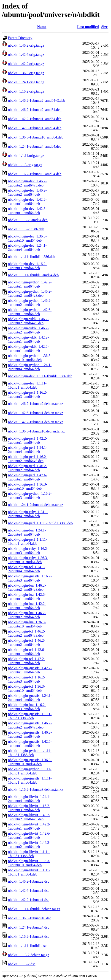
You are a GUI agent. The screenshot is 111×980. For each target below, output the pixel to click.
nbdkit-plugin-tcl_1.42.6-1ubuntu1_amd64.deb (27, 652)
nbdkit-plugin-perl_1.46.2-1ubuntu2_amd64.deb (28, 468)
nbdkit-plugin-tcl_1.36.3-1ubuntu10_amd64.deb (27, 688)
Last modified (88, 27)
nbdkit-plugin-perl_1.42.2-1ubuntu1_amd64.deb (28, 440)
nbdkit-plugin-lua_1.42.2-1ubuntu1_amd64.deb (27, 606)
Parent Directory (20, 38)
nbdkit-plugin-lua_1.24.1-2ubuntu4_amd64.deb (27, 532)
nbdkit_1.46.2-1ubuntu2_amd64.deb (35, 110)
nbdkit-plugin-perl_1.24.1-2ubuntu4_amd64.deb (28, 450)
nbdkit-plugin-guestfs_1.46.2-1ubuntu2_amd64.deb (30, 734)
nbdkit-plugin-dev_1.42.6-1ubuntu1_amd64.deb (27, 211)
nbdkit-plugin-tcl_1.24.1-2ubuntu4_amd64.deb (27, 569)
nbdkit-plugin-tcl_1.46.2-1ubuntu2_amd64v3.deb (27, 633)
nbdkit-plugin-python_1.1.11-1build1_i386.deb (30, 753)
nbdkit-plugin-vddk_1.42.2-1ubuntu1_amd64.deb (28, 339)
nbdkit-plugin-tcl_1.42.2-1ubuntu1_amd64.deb (27, 661)
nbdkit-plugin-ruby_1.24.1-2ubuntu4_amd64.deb (28, 514)
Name (42, 27)
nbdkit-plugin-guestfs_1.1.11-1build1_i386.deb (30, 716)
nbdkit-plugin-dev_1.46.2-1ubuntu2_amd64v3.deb (27, 183)
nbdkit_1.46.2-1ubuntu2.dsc (29, 881)
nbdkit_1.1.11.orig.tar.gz (26, 156)
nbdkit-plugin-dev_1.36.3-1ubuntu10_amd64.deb (27, 238)
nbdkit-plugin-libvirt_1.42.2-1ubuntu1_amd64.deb (29, 826)
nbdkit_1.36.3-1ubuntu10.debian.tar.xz (36, 431)
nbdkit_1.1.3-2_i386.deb (26, 229)
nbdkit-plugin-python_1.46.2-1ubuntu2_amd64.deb (30, 303)
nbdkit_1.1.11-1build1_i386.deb (32, 257)
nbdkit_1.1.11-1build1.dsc (27, 946)
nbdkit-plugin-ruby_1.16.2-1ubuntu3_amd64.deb (28, 551)
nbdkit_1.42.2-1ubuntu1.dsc (29, 900)
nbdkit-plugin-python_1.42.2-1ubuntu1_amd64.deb (30, 284)
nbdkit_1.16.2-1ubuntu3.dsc (29, 936)
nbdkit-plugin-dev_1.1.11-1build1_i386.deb (40, 376)
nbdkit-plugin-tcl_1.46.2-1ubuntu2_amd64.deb (27, 643)
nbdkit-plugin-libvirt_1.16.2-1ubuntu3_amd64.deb (29, 808)
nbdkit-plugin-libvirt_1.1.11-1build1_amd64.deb (29, 872)
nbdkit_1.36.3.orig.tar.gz (26, 73)
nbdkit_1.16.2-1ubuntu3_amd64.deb (35, 174)
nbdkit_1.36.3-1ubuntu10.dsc (30, 918)
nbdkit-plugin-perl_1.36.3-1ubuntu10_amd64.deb (28, 486)
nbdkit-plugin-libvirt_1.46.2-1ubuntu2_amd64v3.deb (29, 817)
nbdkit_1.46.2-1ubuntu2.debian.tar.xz (35, 404)
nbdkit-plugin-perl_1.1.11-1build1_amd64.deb (27, 541)
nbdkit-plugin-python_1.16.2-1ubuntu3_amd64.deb (30, 496)
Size (104, 27)
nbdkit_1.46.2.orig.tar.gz (26, 45)
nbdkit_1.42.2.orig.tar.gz (26, 64)
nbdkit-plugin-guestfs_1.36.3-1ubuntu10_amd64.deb (30, 762)
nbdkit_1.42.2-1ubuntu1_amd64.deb (35, 119)
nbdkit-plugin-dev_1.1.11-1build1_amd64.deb (27, 385)
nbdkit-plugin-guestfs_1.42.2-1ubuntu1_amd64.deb (30, 670)
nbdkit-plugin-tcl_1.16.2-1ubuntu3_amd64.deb (27, 679)
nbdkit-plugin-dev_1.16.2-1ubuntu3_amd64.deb (27, 266)
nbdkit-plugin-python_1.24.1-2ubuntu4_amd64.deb (30, 367)
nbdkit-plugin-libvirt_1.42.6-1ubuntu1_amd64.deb (29, 835)
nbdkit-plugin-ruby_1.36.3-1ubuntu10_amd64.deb (28, 560)
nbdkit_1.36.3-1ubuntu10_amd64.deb (36, 137)
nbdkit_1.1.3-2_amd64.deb (28, 220)
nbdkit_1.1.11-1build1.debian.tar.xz (34, 909)
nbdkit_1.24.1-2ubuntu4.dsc (29, 927)
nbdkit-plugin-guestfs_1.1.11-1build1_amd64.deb (30, 780)
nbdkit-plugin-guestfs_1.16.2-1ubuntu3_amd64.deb (30, 578)
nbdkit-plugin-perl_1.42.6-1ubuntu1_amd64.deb (28, 477)
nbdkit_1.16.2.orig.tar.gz (26, 91)
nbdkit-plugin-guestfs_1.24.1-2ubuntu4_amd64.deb (30, 698)
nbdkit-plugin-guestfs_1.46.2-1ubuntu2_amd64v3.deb (30, 725)
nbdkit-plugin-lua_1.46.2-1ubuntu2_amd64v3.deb (27, 587)
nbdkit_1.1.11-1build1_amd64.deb (33, 275)
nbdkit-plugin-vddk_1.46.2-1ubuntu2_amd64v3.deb (28, 321)
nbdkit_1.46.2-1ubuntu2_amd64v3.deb (37, 100)
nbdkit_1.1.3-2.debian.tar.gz (29, 955)
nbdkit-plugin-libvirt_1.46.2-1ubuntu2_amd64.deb (29, 845)
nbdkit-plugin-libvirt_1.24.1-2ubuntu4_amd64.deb (29, 799)
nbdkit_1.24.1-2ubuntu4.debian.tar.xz (35, 505)
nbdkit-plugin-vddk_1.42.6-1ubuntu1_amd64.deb (28, 349)
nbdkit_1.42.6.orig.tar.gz (26, 55)
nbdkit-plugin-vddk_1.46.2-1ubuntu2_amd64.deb (28, 330)
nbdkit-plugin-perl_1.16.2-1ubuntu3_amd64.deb (28, 394)
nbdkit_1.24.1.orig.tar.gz (26, 82)
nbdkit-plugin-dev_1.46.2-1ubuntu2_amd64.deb (27, 192)
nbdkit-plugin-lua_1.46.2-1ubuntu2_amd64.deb (27, 615)
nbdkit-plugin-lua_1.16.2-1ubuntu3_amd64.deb (27, 707)
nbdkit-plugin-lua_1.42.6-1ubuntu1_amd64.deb (27, 597)
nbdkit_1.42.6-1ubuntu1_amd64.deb (35, 128)
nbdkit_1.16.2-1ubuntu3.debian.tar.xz (35, 789)
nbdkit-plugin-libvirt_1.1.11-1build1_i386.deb (29, 854)
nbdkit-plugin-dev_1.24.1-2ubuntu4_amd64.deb (27, 247)
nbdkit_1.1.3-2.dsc (22, 964)
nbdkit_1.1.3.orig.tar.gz (25, 165)
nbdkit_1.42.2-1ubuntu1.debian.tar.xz (35, 422)
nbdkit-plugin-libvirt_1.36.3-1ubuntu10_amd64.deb (29, 863)
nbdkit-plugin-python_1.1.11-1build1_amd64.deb (30, 771)
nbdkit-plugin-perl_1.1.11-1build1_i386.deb (40, 523)
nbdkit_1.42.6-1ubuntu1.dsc (29, 891)
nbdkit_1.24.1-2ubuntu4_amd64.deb (35, 146)
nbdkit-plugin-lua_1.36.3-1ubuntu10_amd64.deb (27, 624)
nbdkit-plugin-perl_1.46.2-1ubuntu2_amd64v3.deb (28, 459)
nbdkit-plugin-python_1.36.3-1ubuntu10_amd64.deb (30, 358)
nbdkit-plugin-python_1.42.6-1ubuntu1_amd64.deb (30, 312)
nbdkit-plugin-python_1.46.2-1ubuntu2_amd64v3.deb (30, 293)
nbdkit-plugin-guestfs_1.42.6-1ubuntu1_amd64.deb (30, 744)
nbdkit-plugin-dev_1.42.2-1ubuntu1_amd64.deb (27, 202)
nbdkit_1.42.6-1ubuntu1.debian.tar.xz (35, 413)
